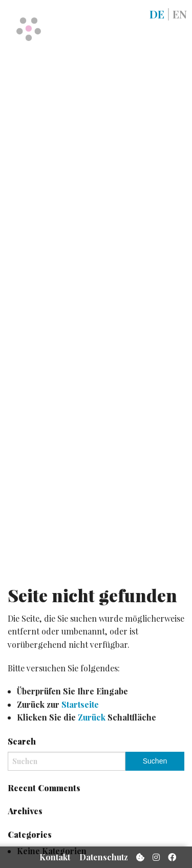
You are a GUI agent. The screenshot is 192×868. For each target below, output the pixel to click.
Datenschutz (104, 857)
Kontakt (55, 857)
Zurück (92, 717)
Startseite (80, 704)
